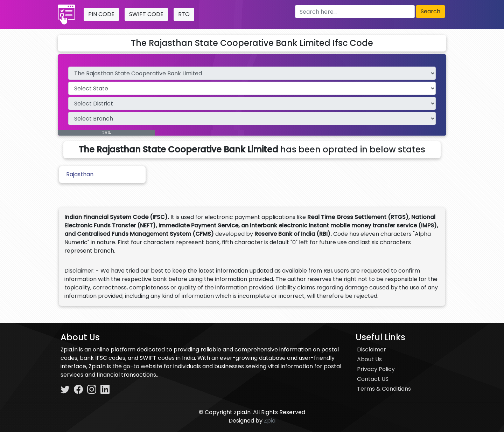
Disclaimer (372, 349)
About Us (369, 359)
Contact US (373, 379)
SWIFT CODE (146, 14)
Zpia (270, 421)
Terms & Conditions (384, 389)
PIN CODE (101, 14)
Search (430, 11)
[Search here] (355, 12)
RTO (184, 14)
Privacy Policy (376, 369)
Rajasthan (80, 174)
